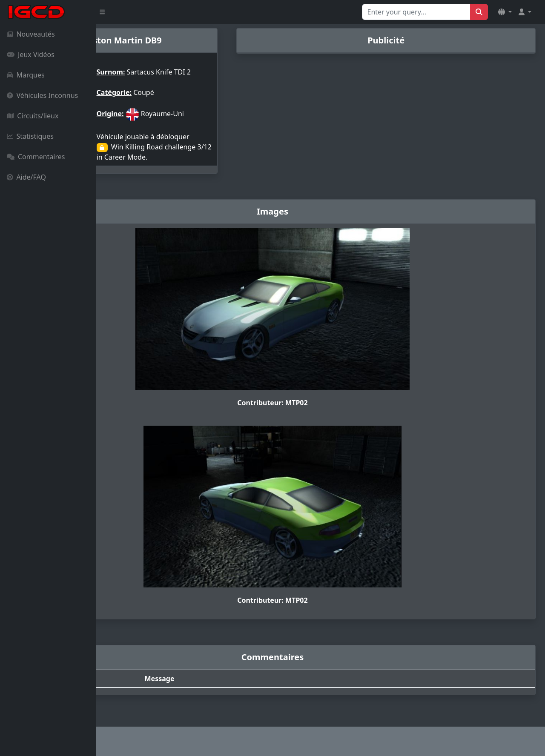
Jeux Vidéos (31, 54)
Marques (26, 75)
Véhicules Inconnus (42, 95)
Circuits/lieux (33, 116)
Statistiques (30, 136)
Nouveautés (31, 34)
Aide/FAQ (26, 177)
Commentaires (36, 157)
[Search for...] (416, 12)
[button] (505, 12)
